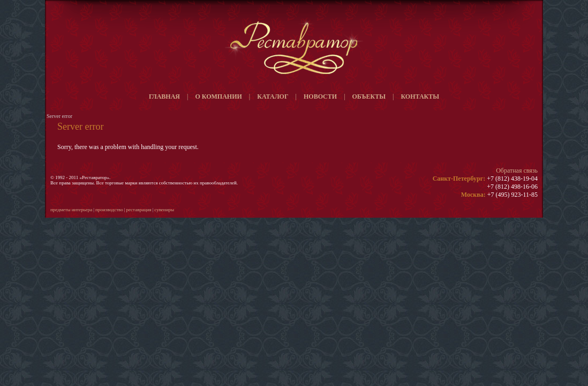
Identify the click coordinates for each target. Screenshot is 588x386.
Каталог (273, 96)
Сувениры (164, 210)
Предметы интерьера (71, 210)
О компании (218, 96)
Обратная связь (517, 170)
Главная (164, 96)
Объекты (369, 96)
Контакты (420, 96)
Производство (109, 210)
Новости (320, 96)
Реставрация (138, 210)
